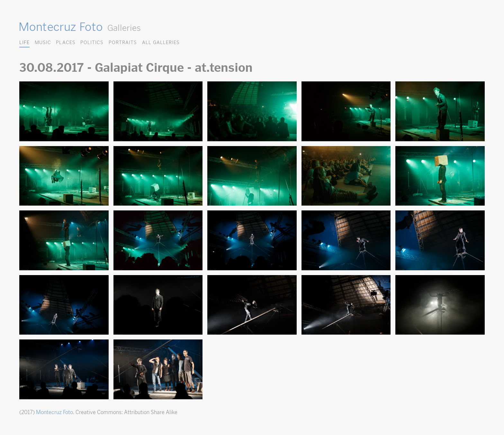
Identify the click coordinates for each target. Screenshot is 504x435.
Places (66, 42)
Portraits (123, 42)
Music (43, 42)
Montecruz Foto (61, 27)
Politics (92, 42)
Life (24, 42)
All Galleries (161, 42)
